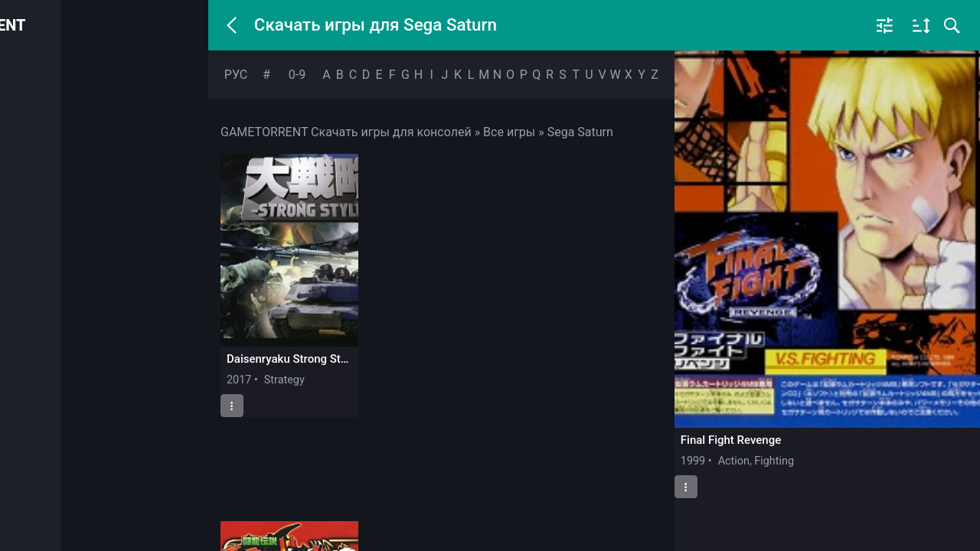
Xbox (44, 180)
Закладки (57, 315)
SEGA (46, 246)
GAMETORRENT (117, 25)
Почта (47, 351)
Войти (102, 74)
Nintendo (54, 213)
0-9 (297, 75)
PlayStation (59, 147)
